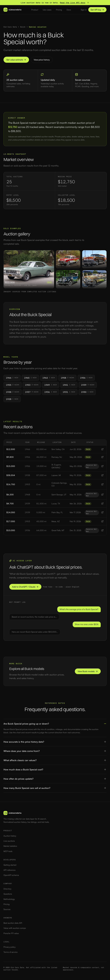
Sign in (84, 10)
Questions (8, 894)
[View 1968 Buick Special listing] (102, 495)
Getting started (10, 865)
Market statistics (10, 846)
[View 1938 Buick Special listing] (102, 475)
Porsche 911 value (11, 933)
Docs (69, 10)
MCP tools (8, 851)
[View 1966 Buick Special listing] (102, 449)
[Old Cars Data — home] (12, 10)
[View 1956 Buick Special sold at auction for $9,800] (68, 259)
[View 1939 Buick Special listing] (102, 504)
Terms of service (11, 952)
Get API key (97, 10)
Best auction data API (13, 923)
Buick (23, 27)
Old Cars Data (10, 27)
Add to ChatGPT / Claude (25, 587)
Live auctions (9, 841)
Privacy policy (10, 947)
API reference (10, 870)
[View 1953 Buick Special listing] (102, 484)
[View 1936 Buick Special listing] (102, 530)
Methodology (9, 899)
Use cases (47, 10)
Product (35, 10)
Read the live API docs (73, 3)
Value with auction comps (15, 928)
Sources (7, 909)
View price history (42, 60)
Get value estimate (16, 60)
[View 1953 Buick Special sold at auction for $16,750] (94, 279)
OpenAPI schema (11, 875)
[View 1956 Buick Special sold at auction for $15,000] (94, 259)
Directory (7, 889)
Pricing (59, 10)
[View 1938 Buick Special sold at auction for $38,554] (68, 279)
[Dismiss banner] (88, 3)
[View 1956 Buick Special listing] (102, 457)
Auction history (10, 836)
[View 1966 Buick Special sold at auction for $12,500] (29, 269)
